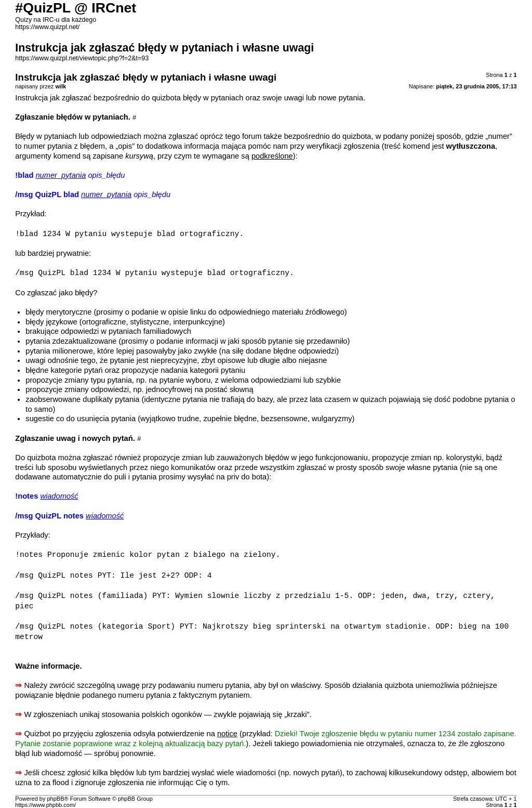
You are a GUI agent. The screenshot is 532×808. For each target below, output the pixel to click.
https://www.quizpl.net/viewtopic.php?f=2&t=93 (82, 58)
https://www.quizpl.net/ (47, 27)
